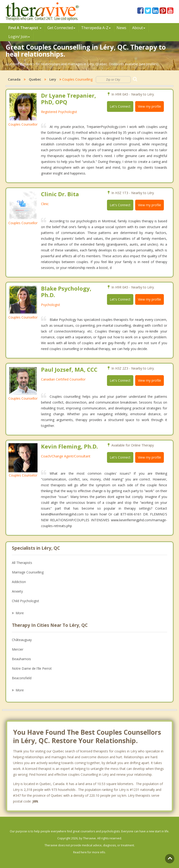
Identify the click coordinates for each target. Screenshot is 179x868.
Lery (53, 79)
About (139, 28)
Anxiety (17, 591)
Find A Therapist (25, 28)
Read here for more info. (89, 852)
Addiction (19, 582)
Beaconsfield (22, 678)
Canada (14, 79)
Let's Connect (120, 106)
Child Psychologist (26, 601)
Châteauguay (22, 640)
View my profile (150, 106)
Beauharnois (21, 659)
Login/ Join (19, 37)
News (121, 28)
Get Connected (61, 28)
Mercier (18, 649)
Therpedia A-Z (96, 28)
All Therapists (22, 563)
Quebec (35, 79)
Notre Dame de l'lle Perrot (32, 668)
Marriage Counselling (28, 572)
